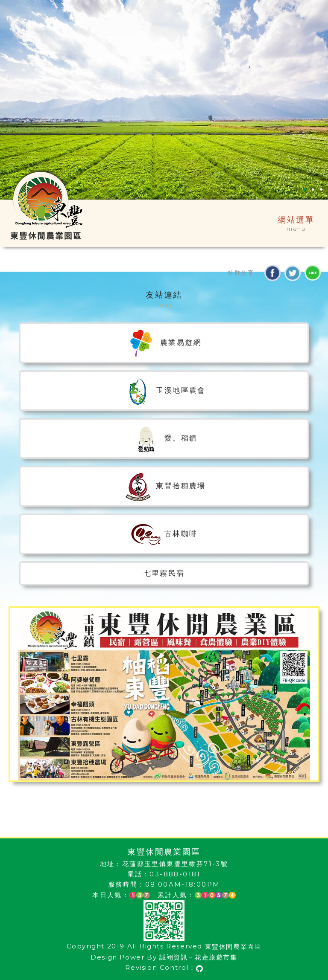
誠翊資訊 (173, 957)
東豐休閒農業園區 (233, 947)
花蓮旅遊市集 (216, 957)
